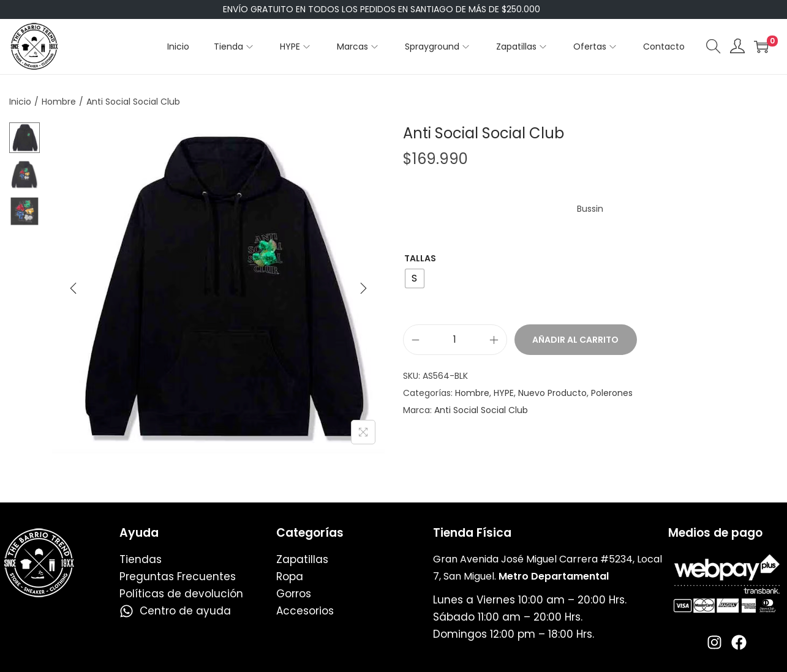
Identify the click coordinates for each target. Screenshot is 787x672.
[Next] (363, 288)
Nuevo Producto (552, 393)
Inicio (20, 102)
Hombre (59, 102)
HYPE (504, 393)
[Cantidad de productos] (455, 340)
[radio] (415, 278)
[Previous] (73, 288)
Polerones (612, 393)
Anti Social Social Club (481, 410)
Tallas (420, 258)
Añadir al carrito (575, 340)
